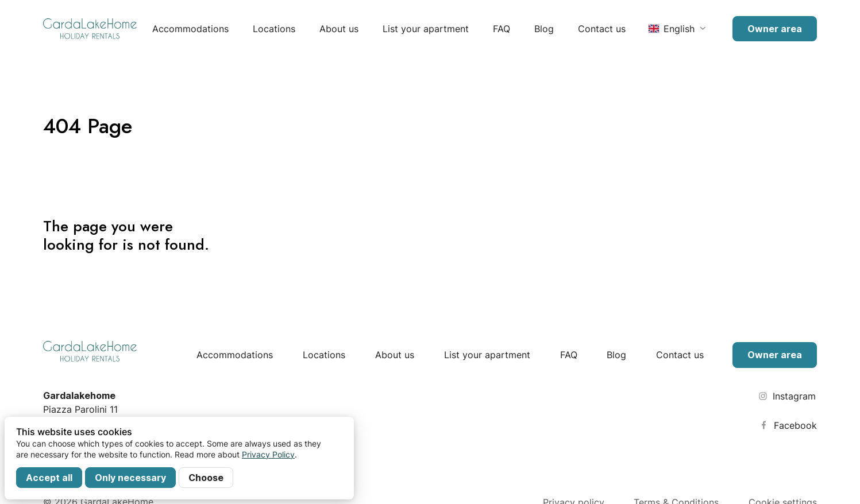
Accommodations (190, 29)
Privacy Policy (268, 454)
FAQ (502, 29)
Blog (544, 29)
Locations (274, 29)
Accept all (49, 478)
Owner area (775, 29)
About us (339, 29)
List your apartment (426, 29)
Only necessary (130, 478)
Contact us (602, 29)
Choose (206, 478)
